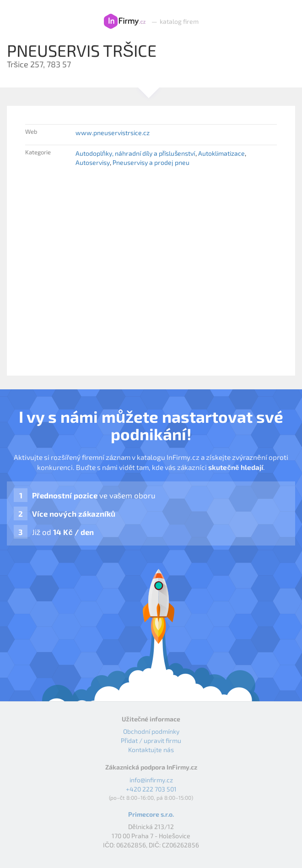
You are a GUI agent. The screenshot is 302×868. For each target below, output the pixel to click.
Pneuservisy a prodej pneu (151, 162)
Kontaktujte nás (151, 750)
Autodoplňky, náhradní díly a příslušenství (135, 153)
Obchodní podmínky (151, 731)
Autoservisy (93, 162)
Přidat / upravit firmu (151, 740)
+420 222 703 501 (151, 789)
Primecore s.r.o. (151, 814)
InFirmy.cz (125, 22)
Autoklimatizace (221, 153)
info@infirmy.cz (151, 780)
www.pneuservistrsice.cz (113, 133)
